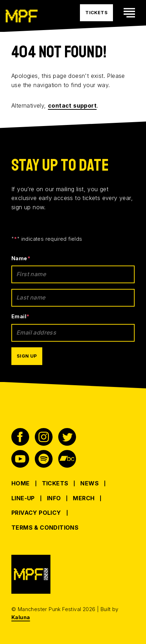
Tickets (55, 483)
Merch (84, 498)
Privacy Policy (36, 513)
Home (21, 483)
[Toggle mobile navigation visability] (129, 13)
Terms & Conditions (45, 528)
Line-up (23, 498)
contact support (72, 106)
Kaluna (21, 617)
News (90, 483)
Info (54, 498)
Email (20, 316)
